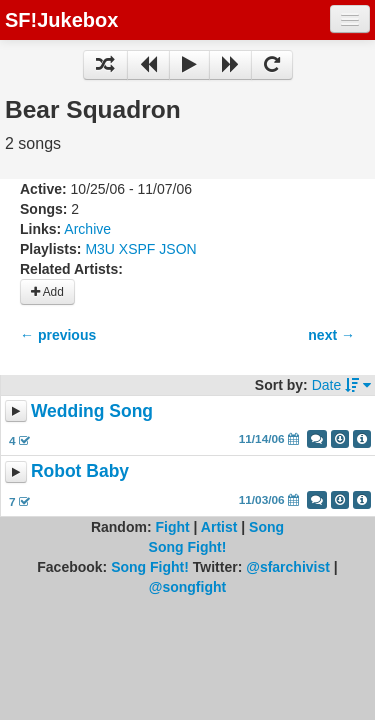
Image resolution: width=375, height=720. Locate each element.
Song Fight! (188, 547)
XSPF (137, 249)
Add (47, 292)
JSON (177, 249)
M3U (100, 249)
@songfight (187, 587)
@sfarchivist (288, 567)
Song (266, 527)
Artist (219, 527)
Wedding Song (92, 411)
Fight (172, 527)
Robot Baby (80, 472)
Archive (87, 229)
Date (341, 385)
